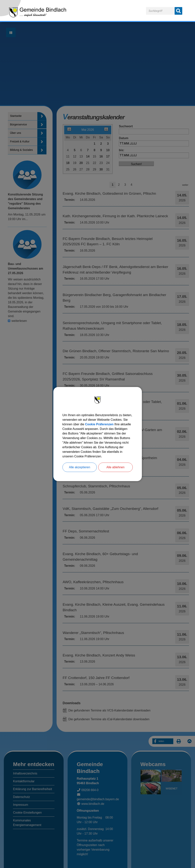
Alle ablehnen (115, 467)
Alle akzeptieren (80, 467)
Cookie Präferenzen (99, 424)
